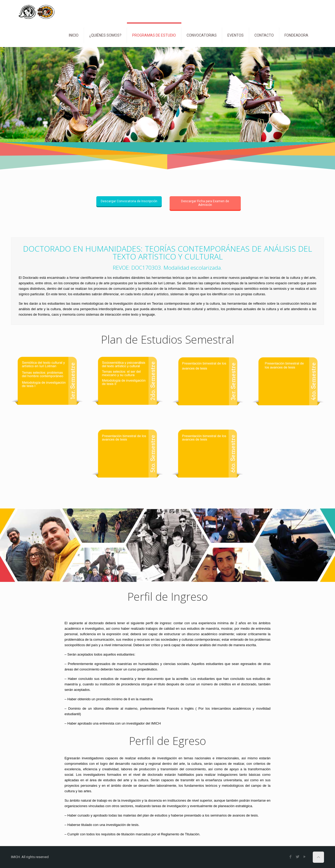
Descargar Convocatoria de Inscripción (129, 201)
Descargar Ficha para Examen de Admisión (205, 203)
